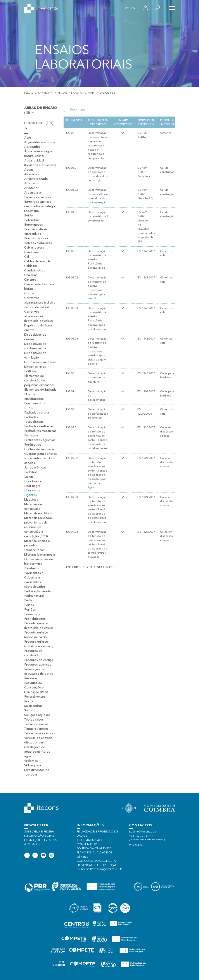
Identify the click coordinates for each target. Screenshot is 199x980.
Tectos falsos (34, 720)
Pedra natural (34, 596)
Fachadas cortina (37, 413)
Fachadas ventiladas (39, 426)
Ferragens (31, 436)
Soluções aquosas (37, 715)
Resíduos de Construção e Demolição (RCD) (36, 688)
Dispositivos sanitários (40, 362)
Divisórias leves (35, 367)
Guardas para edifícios (41, 454)
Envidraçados (34, 399)
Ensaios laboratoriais (76, 93)
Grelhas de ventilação (40, 449)
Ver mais (135, 845)
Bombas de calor (36, 239)
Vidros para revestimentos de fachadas (37, 770)
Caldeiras (31, 266)
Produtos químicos (38, 665)
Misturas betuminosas (40, 555)
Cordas (29, 293)
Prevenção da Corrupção (97, 865)
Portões (30, 610)
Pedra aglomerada (37, 591)
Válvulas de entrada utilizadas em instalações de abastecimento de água (38, 747)
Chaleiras (31, 275)
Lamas (29, 477)
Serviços (45, 93)
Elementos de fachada (40, 390)
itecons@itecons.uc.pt (143, 832)
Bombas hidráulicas (38, 243)
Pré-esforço (33, 614)
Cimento (30, 280)
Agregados (32, 147)
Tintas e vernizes (36, 729)
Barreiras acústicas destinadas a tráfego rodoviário (40, 206)
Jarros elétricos (35, 468)
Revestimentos (35, 697)
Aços (28, 138)
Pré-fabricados (35, 619)
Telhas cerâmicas (36, 724)
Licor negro (32, 486)
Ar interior (31, 188)
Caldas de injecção (38, 261)
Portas (29, 605)
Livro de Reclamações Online (99, 869)
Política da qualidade (94, 849)
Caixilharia (31, 252)
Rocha (29, 701)
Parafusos (32, 568)
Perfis (28, 601)
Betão (29, 216)
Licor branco (33, 481)
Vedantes (31, 761)
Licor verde (32, 491)
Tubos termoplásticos (40, 733)
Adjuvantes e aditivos (40, 142)
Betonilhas (32, 220)
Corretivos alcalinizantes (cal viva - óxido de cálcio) (40, 303)
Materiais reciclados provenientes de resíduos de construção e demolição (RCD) (38, 527)
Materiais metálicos (38, 513)
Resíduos (31, 678)
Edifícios (30, 371)
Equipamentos (35, 403)
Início (29, 93)
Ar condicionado (36, 179)
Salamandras (33, 706)
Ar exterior (32, 184)
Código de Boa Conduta (96, 861)
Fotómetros (33, 445)
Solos (28, 711)
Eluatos (30, 394)
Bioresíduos (33, 234)
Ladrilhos (31, 472)
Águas (29, 170)
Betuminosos (34, 225)
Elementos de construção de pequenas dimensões (39, 381)
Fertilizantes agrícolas (40, 440)
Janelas (30, 463)
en (133, 9)
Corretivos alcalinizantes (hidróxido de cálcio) (39, 316)
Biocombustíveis (36, 229)
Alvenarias (32, 174)
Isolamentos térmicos (40, 458)
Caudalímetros (35, 271)
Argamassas (33, 193)
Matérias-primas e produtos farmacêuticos (37, 546)
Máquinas (31, 500)
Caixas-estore (34, 248)
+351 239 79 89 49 (141, 836)
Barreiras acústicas (38, 197)
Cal (27, 257)
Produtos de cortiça (39, 660)
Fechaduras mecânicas (40, 431)
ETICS (29, 408)
